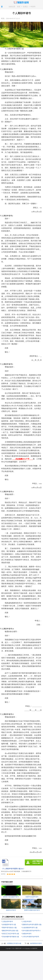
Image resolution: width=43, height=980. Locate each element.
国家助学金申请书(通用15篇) (32, 925)
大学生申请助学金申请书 (31, 937)
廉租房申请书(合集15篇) (10, 931)
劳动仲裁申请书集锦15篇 (11, 937)
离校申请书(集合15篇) (10, 928)
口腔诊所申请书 (7, 922)
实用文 (25, 7)
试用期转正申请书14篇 (14, 943)
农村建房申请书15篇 (9, 925)
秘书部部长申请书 (36, 943)
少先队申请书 (27, 922)
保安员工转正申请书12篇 (11, 934)
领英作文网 (18, 948)
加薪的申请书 (27, 934)
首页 (19, 7)
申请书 (33, 7)
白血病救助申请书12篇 (30, 928)
